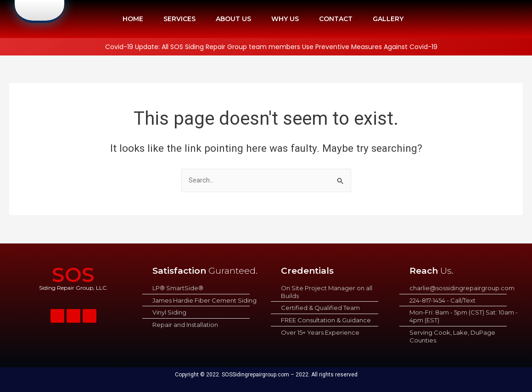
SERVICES (179, 19)
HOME (133, 19)
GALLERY (388, 19)
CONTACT (336, 19)
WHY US (285, 19)
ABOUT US (233, 19)
